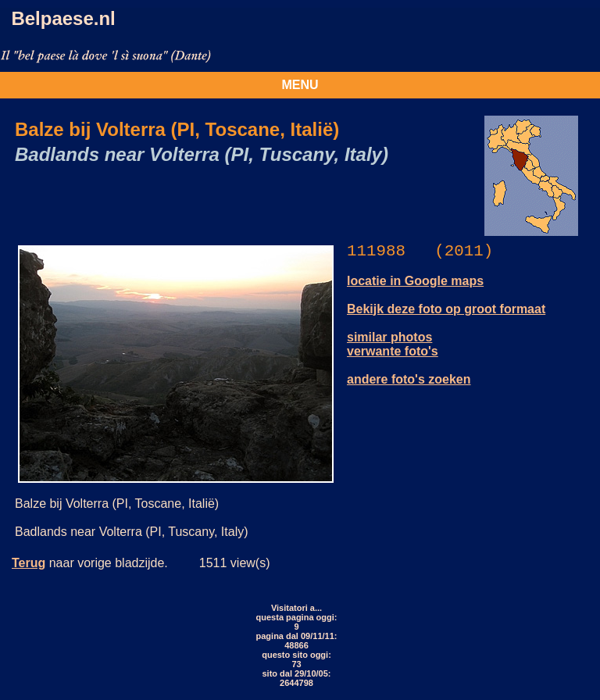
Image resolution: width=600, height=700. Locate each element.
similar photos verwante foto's (393, 344)
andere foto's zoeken (409, 379)
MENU (300, 85)
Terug (29, 563)
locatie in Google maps (415, 281)
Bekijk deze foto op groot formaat (446, 309)
